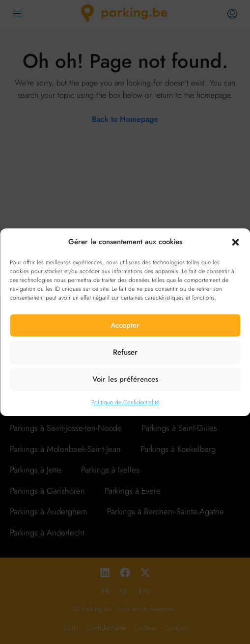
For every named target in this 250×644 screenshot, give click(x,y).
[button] (235, 242)
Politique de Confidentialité (125, 402)
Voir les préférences (125, 379)
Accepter (125, 325)
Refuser (125, 352)
